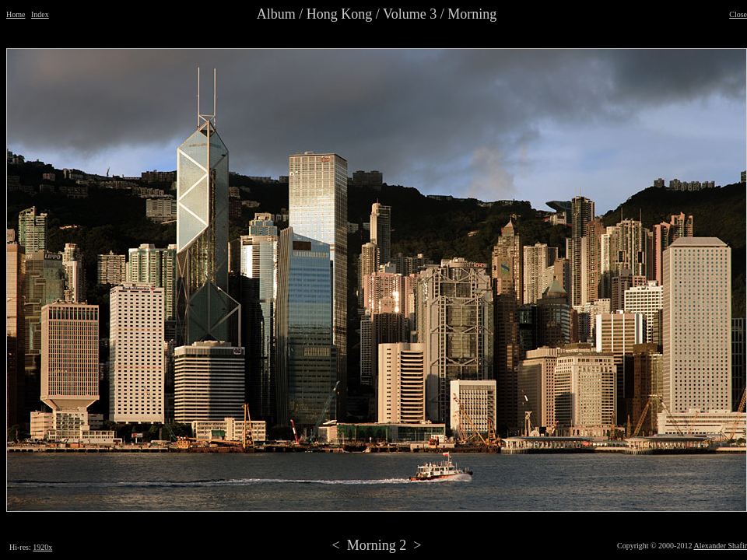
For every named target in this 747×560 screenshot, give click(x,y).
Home (16, 14)
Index (40, 14)
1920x (42, 547)
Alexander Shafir (720, 546)
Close (738, 14)
